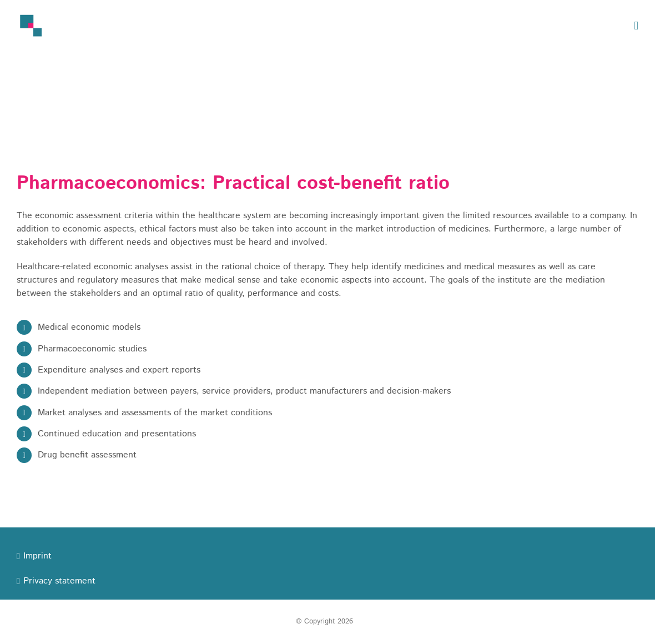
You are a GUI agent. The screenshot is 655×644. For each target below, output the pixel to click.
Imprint (37, 556)
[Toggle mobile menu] (636, 26)
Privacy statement (59, 581)
